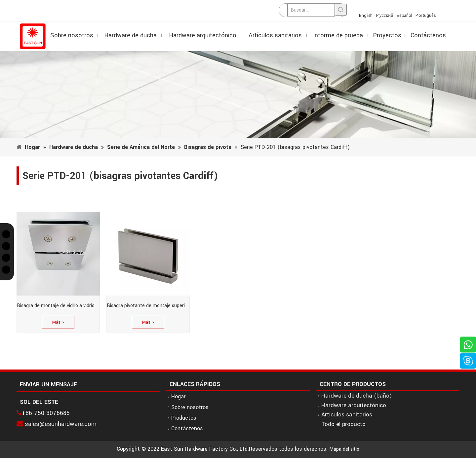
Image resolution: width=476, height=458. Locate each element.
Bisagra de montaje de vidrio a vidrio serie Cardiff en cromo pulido (58, 306)
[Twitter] (6, 234)
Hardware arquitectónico (354, 405)
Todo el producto (343, 424)
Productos (184, 418)
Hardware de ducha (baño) (357, 396)
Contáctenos (187, 428)
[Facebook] (6, 246)
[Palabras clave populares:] (341, 10)
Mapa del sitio (344, 449)
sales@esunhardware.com (61, 424)
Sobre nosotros (190, 407)
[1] (238, 95)
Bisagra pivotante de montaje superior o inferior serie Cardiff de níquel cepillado (148, 306)
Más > (58, 322)
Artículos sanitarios (347, 415)
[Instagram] (6, 258)
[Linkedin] (6, 270)
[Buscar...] (311, 10)
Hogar (178, 396)
